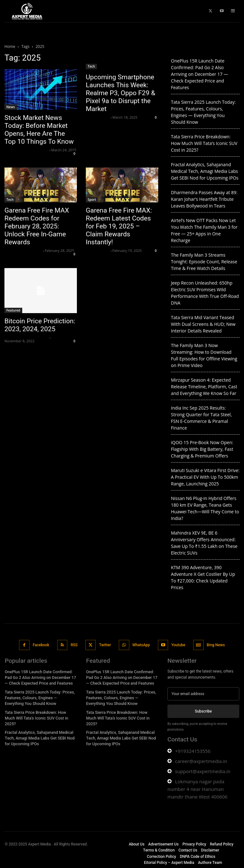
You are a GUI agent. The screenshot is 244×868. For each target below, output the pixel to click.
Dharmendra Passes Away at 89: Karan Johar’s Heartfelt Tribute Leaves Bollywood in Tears (204, 199)
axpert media (97, 117)
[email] (203, 693)
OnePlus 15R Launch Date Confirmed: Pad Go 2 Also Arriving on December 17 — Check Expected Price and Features (200, 74)
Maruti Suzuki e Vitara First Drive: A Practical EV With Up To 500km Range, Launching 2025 (205, 477)
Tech (91, 66)
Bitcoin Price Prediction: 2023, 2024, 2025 (40, 325)
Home (10, 46)
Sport (92, 200)
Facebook (41, 644)
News (11, 107)
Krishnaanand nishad (23, 250)
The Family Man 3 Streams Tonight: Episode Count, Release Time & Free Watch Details (204, 262)
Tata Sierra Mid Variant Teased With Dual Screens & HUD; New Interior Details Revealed (203, 324)
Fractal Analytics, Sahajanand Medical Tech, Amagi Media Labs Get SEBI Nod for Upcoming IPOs (205, 171)
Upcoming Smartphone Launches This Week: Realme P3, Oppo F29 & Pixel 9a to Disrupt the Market (120, 93)
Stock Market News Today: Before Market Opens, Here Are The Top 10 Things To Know (39, 130)
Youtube (178, 644)
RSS (74, 644)
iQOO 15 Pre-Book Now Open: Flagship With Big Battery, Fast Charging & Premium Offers (202, 449)
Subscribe (203, 710)
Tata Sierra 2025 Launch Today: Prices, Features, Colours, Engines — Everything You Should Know (39, 696)
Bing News (215, 644)
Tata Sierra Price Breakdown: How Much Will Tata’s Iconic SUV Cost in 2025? (204, 143)
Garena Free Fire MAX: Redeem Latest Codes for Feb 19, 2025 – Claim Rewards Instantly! (119, 226)
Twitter (105, 644)
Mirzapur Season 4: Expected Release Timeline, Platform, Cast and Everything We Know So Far (204, 387)
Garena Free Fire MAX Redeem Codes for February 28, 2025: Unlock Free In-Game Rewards (37, 226)
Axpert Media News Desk (26, 150)
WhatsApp (141, 644)
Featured (13, 310)
